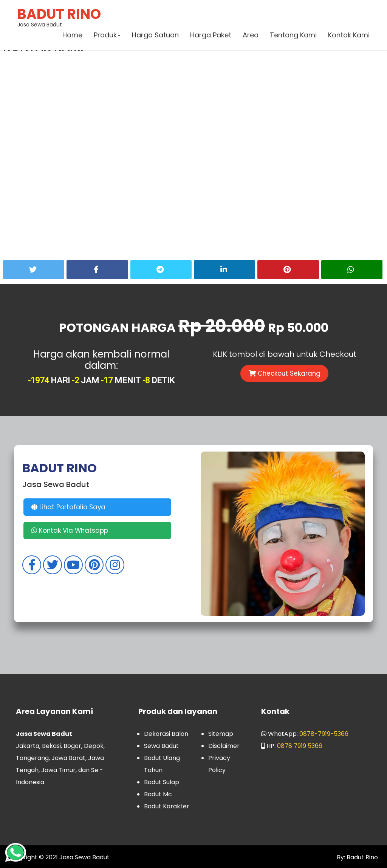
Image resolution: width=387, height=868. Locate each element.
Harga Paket (210, 36)
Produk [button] (107, 36)
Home (72, 36)
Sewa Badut (161, 746)
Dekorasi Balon (166, 734)
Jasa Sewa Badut (60, 17)
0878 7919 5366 (300, 746)
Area (250, 36)
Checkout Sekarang (285, 373)
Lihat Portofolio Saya (69, 507)
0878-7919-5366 (324, 734)
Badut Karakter (167, 806)
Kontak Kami (348, 36)
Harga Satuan (155, 36)
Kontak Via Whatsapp (71, 530)
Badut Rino (361, 857)
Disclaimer (224, 746)
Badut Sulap (162, 782)
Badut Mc (158, 794)
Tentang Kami (293, 36)
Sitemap (221, 734)
